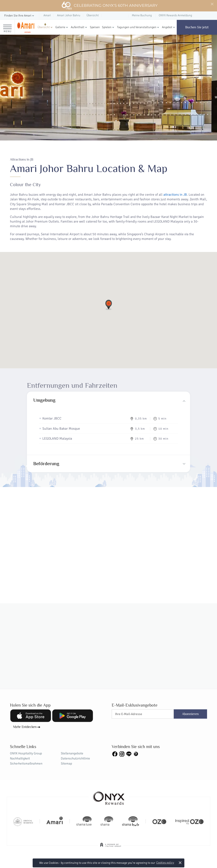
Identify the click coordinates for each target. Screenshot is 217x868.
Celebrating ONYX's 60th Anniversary (109, 6)
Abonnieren (190, 714)
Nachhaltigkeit (20, 758)
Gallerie (60, 27)
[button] (19, 16)
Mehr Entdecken (25, 727)
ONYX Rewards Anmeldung (175, 15)
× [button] (180, 863)
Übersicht (44, 27)
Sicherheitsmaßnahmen (26, 763)
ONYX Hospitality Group (26, 753)
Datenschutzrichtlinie (75, 758)
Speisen (95, 27)
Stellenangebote (72, 753)
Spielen (107, 27)
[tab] (108, 400)
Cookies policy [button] (165, 863)
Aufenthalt (78, 27)
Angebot (167, 27)
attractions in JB (175, 195)
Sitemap (66, 763)
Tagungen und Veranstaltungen (137, 27)
